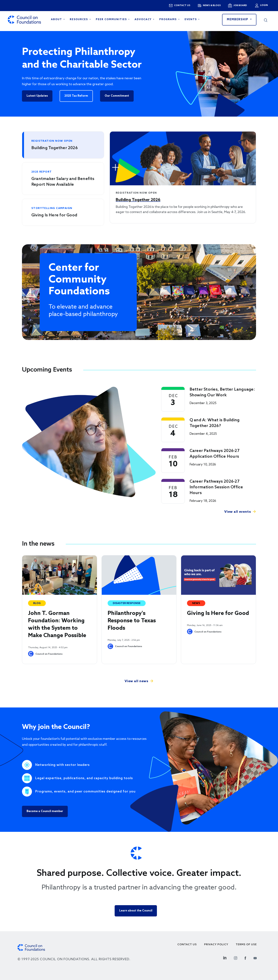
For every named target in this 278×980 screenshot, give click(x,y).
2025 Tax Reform (76, 96)
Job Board (240, 6)
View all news (137, 681)
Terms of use (246, 945)
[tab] (63, 145)
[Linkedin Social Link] (225, 958)
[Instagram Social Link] (236, 958)
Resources (79, 19)
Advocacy (144, 19)
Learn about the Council (136, 911)
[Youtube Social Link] (255, 958)
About (57, 19)
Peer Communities (112, 19)
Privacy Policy (216, 945)
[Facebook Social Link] (245, 958)
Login (264, 5)
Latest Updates (37, 96)
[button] (266, 20)
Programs (168, 19)
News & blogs (212, 6)
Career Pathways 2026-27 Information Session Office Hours (216, 487)
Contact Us (187, 945)
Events (191, 19)
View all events (238, 512)
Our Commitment (117, 96)
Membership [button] (238, 20)
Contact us (182, 6)
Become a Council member (45, 811)
